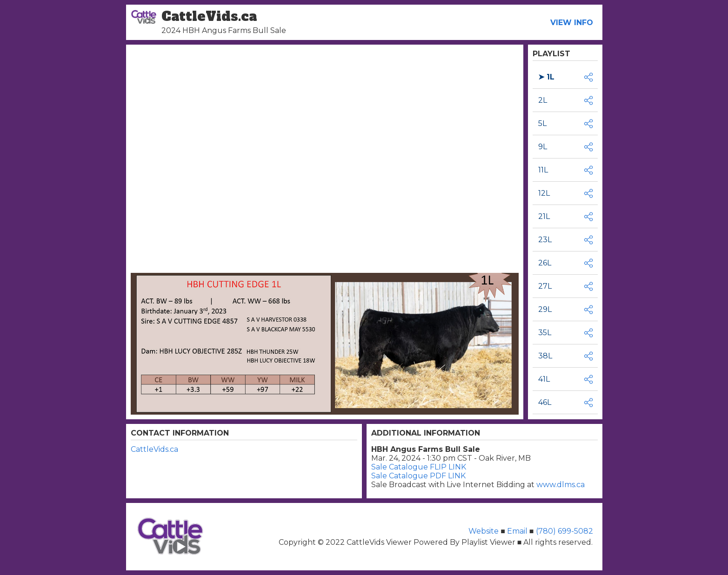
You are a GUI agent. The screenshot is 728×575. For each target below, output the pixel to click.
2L (543, 100)
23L (545, 240)
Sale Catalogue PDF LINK (418, 476)
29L (545, 309)
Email (517, 531)
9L (543, 147)
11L (543, 170)
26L (545, 263)
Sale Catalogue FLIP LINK (419, 467)
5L (542, 123)
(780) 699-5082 (564, 531)
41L (544, 379)
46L (545, 402)
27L (545, 286)
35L (545, 333)
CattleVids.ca (154, 449)
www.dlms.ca (561, 485)
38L (545, 356)
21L (544, 216)
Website (484, 531)
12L (544, 193)
